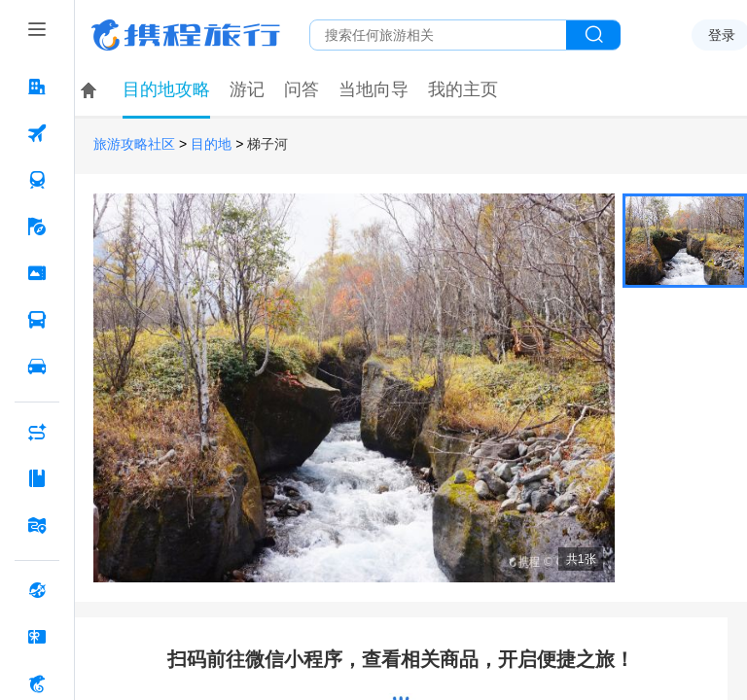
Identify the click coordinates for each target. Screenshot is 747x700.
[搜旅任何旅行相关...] (438, 35)
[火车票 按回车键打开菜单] (37, 180)
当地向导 (373, 89)
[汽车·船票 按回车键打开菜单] (37, 320)
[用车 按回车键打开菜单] (37, 367)
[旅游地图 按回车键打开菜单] (37, 525)
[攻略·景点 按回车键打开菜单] (37, 478)
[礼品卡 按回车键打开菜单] (37, 637)
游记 (247, 89)
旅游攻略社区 (134, 144)
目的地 (211, 144)
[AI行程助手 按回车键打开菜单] (37, 432)
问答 (302, 89)
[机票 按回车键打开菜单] (37, 133)
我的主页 (463, 89)
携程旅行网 (186, 35)
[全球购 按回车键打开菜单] (37, 590)
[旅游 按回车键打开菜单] (37, 227)
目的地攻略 (166, 89)
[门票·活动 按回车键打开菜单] (37, 273)
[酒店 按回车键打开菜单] (37, 87)
